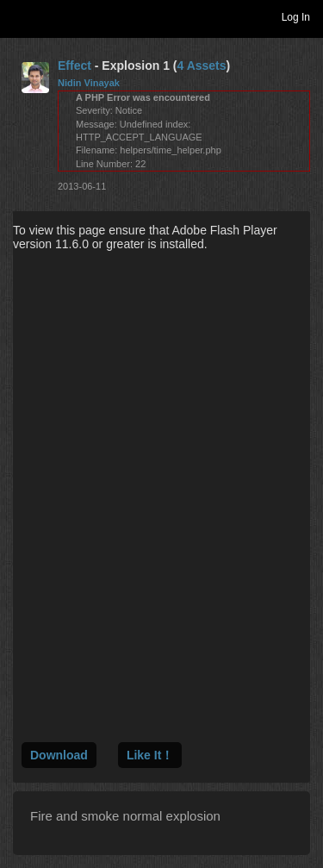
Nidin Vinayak (89, 83)
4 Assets (201, 66)
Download (59, 755)
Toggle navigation (21, 16)
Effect (75, 66)
